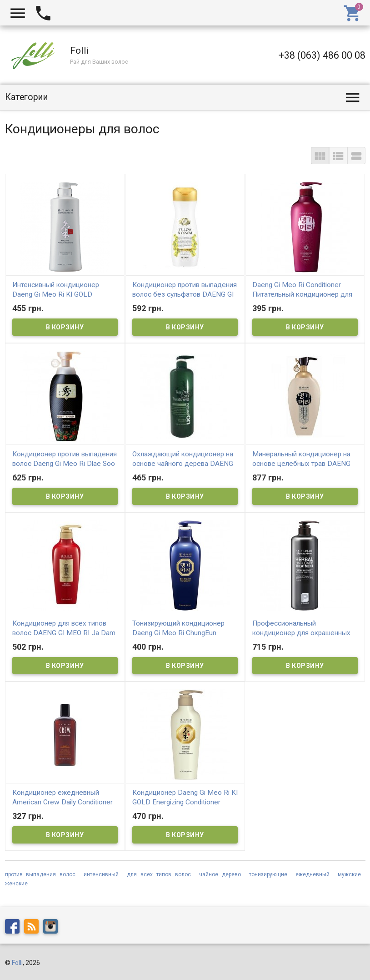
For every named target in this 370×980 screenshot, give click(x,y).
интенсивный (101, 874)
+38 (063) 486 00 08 (322, 55)
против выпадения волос (40, 874)
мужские (349, 874)
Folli (17, 963)
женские (16, 884)
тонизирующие (268, 874)
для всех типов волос (159, 874)
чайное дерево (220, 874)
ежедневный (312, 874)
